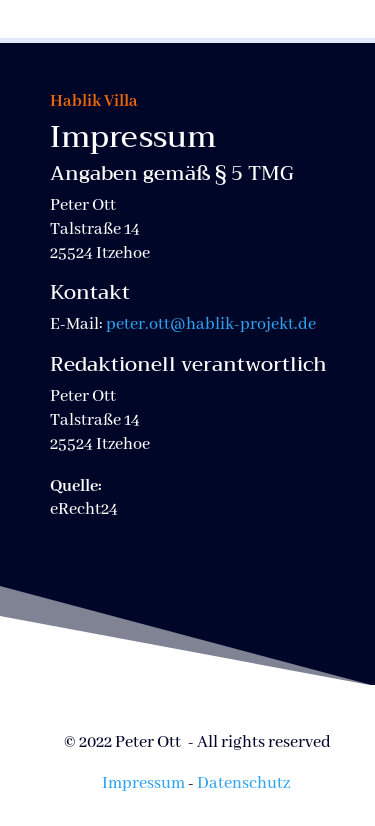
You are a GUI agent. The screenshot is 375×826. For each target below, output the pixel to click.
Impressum (143, 783)
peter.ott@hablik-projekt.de (211, 324)
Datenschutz (243, 783)
